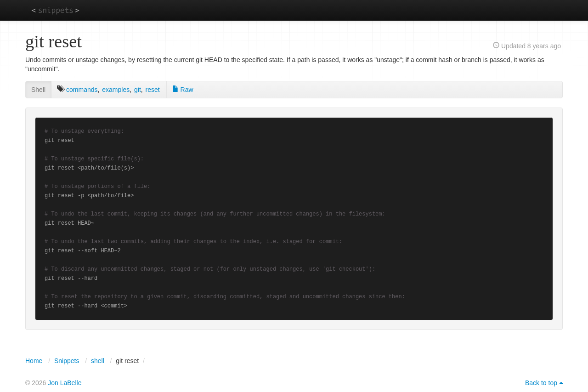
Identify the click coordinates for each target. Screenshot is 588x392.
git (138, 90)
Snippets (67, 361)
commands (82, 90)
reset (153, 90)
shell (98, 361)
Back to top (541, 383)
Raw (183, 90)
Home (34, 361)
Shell (38, 90)
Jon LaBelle (65, 383)
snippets (55, 10)
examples (116, 90)
